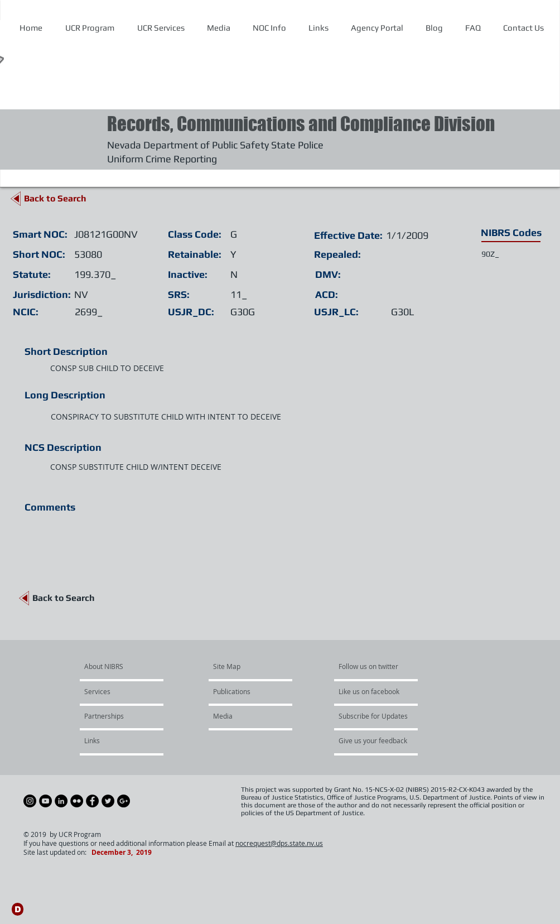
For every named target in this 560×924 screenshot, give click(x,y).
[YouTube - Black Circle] (45, 801)
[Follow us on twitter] (372, 667)
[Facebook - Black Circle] (92, 801)
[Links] (114, 741)
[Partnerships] (114, 716)
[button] (269, 28)
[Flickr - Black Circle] (77, 801)
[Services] (116, 692)
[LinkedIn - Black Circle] (61, 801)
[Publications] (245, 692)
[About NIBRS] (127, 667)
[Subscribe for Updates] (373, 716)
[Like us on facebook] (372, 692)
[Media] (243, 716)
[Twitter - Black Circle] (108, 801)
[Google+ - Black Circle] (124, 801)
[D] (18, 909)
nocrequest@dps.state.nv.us (279, 843)
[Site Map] (240, 667)
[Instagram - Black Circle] (30, 801)
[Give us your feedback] (379, 741)
